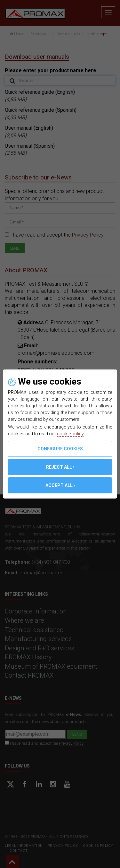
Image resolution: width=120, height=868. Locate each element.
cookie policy (70, 434)
